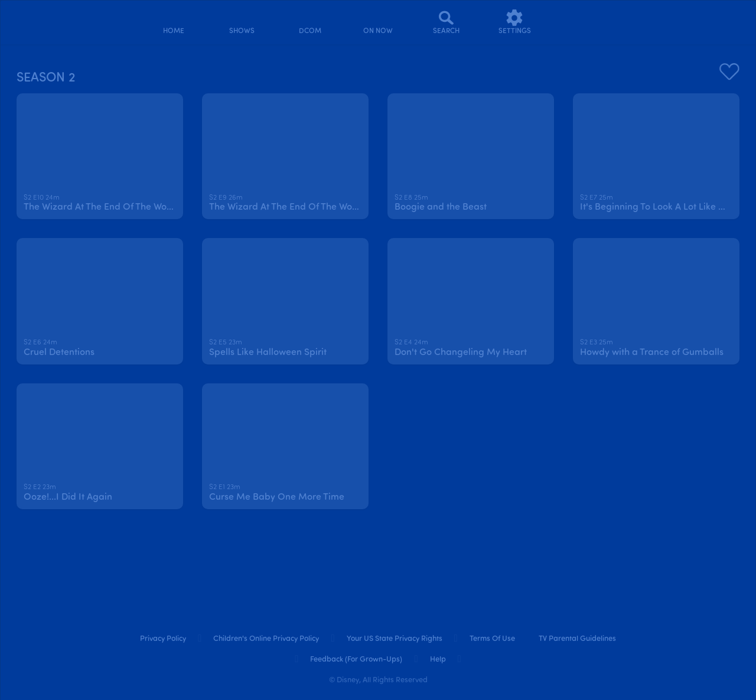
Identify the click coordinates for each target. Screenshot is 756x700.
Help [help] (438, 660)
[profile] (583, 22)
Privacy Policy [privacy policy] (163, 639)
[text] (42, 198)
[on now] (378, 22)
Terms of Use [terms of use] (492, 639)
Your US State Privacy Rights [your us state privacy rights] (395, 639)
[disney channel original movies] (310, 22)
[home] (173, 22)
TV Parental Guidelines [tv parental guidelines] (577, 639)
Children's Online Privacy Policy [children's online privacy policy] (266, 639)
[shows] (242, 22)
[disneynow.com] (40, 20)
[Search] (446, 22)
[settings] (515, 22)
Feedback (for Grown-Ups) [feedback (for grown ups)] (356, 660)
